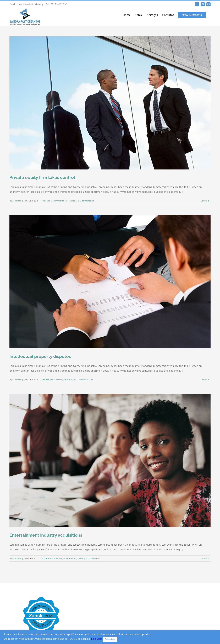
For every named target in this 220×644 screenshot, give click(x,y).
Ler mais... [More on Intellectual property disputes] (206, 380)
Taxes (80, 558)
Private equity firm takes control (42, 177)
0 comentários (87, 201)
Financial (46, 201)
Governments (57, 201)
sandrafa (17, 201)
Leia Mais (97, 639)
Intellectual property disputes (40, 356)
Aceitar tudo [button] (110, 639)
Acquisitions (47, 380)
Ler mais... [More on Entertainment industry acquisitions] (206, 558)
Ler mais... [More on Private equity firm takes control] (206, 201)
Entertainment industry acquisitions (46, 535)
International (71, 201)
